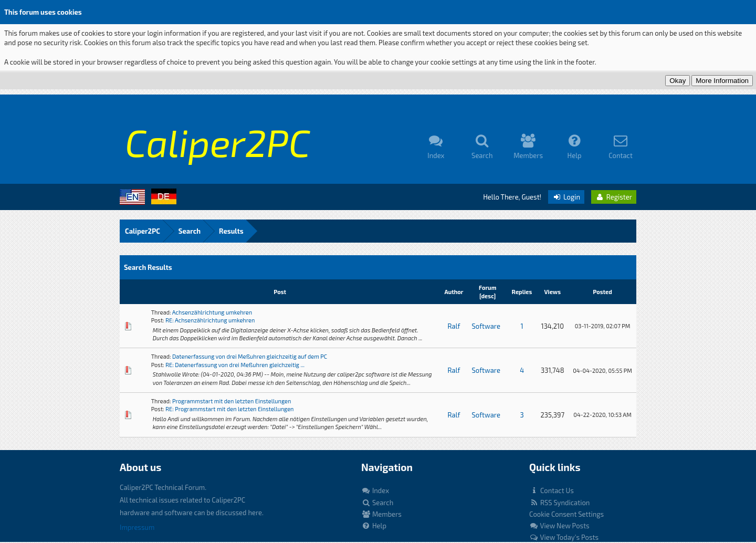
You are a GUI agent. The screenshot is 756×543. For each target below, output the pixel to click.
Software (486, 326)
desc (488, 296)
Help (374, 526)
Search (190, 231)
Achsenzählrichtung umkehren (212, 312)
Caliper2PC (143, 231)
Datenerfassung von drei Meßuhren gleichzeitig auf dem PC (250, 356)
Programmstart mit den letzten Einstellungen (232, 401)
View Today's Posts (564, 537)
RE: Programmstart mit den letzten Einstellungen (229, 409)
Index (375, 490)
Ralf (454, 326)
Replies (522, 292)
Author (454, 292)
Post (280, 292)
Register (614, 197)
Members (381, 514)
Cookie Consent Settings (566, 514)
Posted (602, 292)
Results (231, 231)
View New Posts (559, 526)
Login (566, 197)
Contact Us (552, 490)
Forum (487, 288)
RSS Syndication (559, 503)
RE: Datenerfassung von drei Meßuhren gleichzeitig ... (235, 365)
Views (553, 292)
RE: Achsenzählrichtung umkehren (210, 320)
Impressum (137, 527)
